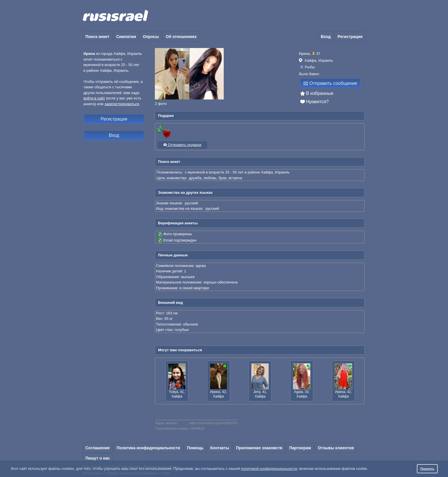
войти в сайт (94, 98)
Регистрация (350, 37)
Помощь (195, 448)
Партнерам (300, 448)
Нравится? (317, 102)
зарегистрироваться (122, 104)
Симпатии (126, 37)
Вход (326, 37)
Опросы (151, 37)
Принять (427, 469)
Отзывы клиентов (336, 448)
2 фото (161, 104)
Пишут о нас (98, 458)
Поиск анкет (97, 37)
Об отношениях (181, 37)
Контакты (220, 448)
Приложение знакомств (259, 448)
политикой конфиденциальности (269, 469)
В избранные (320, 93)
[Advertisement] (262, 16)
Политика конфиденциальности (148, 448)
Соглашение (98, 448)
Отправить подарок (182, 145)
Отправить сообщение (330, 83)
